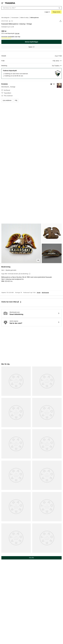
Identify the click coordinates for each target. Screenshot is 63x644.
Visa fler (31, 558)
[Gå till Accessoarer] (15, 17)
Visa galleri (52, 253)
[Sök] (59, 8)
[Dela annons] (60, 21)
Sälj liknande (45, 293)
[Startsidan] (10, 3)
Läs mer (17, 33)
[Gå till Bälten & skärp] (24, 17)
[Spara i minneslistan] (31, 47)
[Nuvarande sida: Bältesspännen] (35, 17)
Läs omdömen (7, 100)
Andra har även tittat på (12, 302)
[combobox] (31, 8)
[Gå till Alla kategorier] (5, 17)
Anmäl (39, 293)
